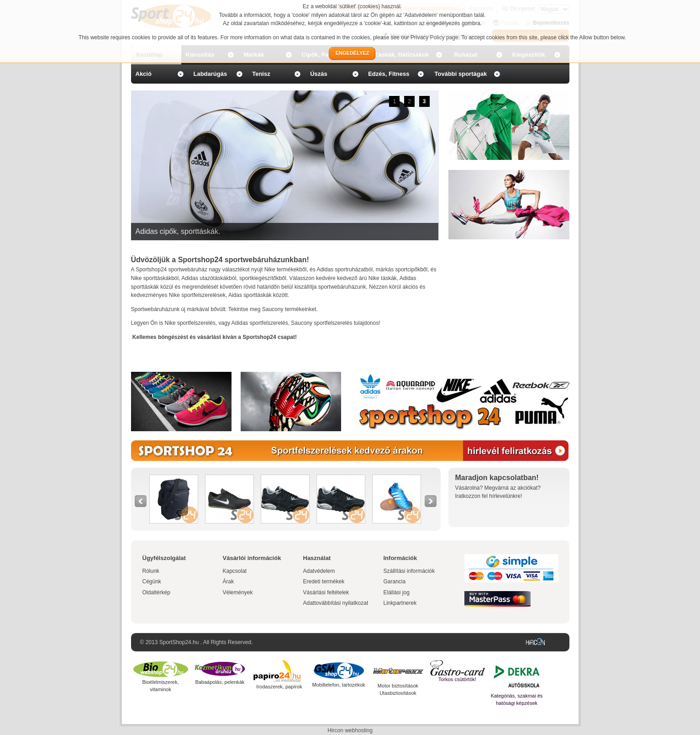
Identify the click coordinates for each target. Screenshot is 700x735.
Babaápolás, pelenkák (220, 682)
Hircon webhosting (350, 730)
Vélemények (238, 592)
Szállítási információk (409, 571)
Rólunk (151, 571)
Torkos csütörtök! (457, 679)
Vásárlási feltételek (326, 592)
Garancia (395, 582)
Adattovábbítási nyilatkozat (336, 603)
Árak (229, 582)
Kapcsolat (235, 571)
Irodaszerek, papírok (279, 687)
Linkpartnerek (400, 603)
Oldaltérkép (156, 592)
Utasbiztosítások (398, 693)
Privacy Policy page (434, 37)
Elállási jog (397, 592)
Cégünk (152, 582)
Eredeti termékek (324, 582)
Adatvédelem (319, 571)
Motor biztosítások (398, 686)
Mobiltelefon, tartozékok (338, 685)
